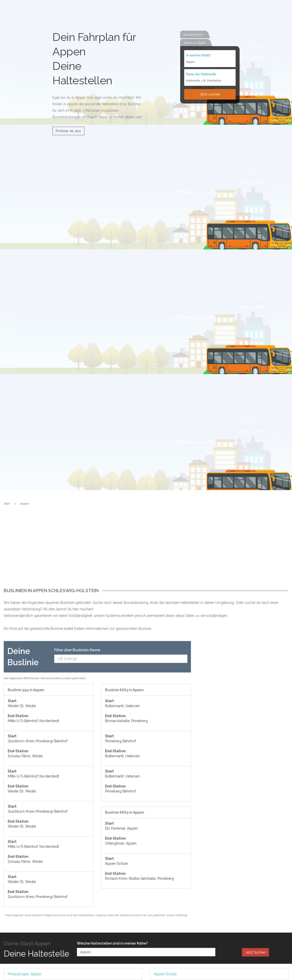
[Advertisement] (146, 551)
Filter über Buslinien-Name (77, 650)
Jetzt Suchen (255, 952)
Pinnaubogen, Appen (25, 974)
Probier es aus (68, 131)
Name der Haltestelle (201, 74)
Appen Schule (165, 974)
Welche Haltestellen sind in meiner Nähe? (112, 943)
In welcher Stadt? (198, 55)
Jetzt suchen (210, 95)
